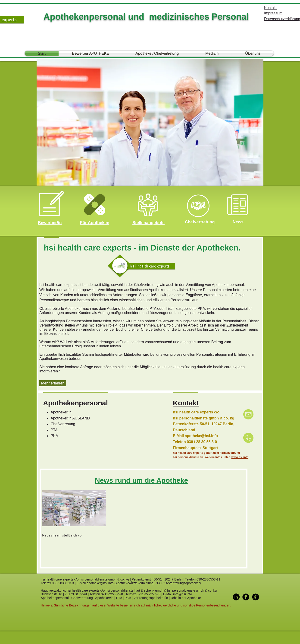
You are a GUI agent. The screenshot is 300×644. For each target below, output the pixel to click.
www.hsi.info (240, 457)
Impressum (273, 13)
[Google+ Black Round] (256, 597)
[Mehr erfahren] (53, 383)
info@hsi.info (183, 594)
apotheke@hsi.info (202, 436)
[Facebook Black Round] (246, 597)
